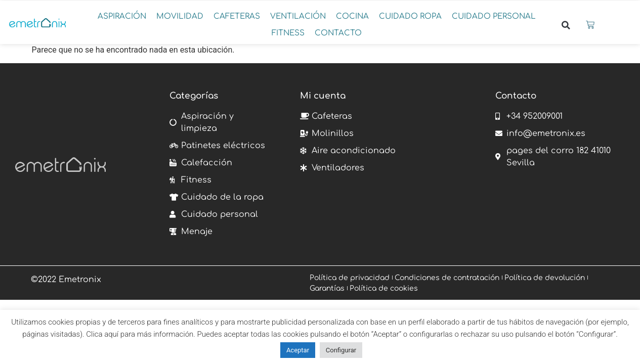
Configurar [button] (341, 350)
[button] (122, 17)
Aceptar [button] (298, 350)
